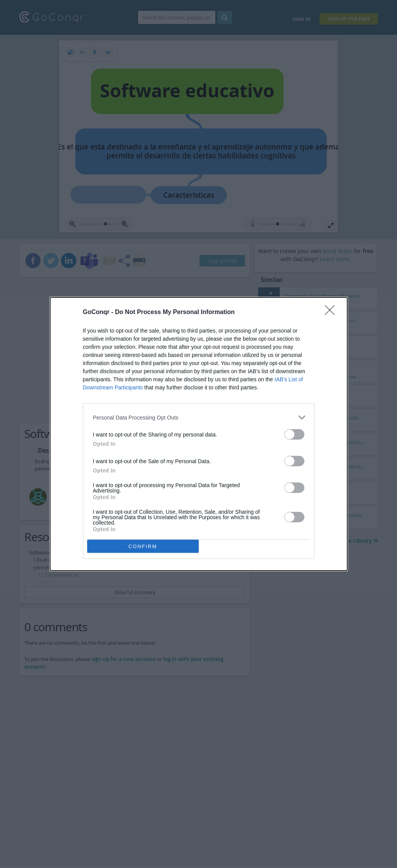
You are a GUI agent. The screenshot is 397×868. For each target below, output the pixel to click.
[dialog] (199, 434)
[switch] (294, 434)
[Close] (332, 313)
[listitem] (199, 417)
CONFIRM (143, 546)
